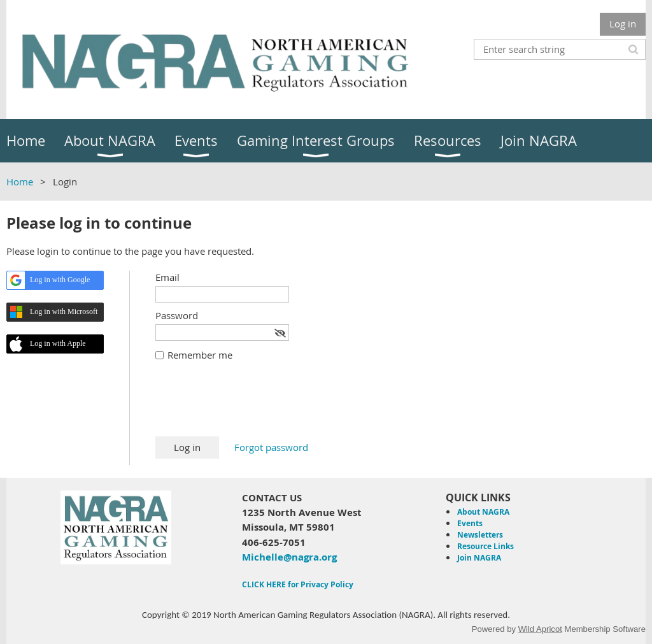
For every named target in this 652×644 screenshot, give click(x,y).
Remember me (200, 355)
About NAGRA (483, 512)
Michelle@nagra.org (289, 557)
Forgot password (271, 447)
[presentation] (252, 405)
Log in (623, 24)
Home (20, 182)
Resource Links (485, 546)
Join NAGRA (479, 558)
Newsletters (480, 535)
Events (470, 523)
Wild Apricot (540, 629)
